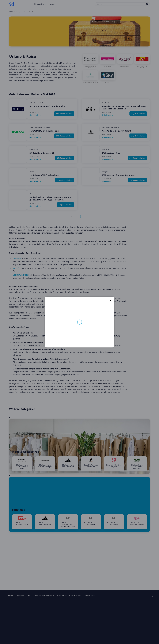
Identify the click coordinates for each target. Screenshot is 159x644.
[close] (110, 301)
